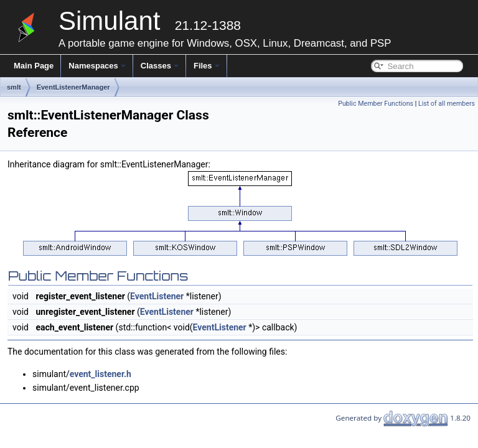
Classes (160, 66)
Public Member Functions (376, 104)
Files (207, 66)
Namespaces (97, 66)
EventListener (157, 296)
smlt (14, 87)
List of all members (447, 104)
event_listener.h (101, 374)
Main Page (34, 66)
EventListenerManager (73, 87)
